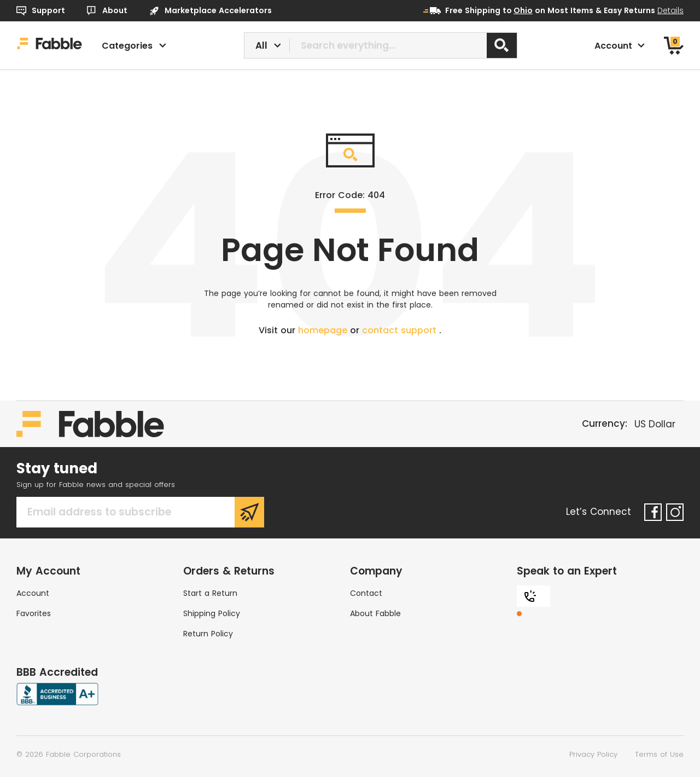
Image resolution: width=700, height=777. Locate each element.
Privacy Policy (593, 754)
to (518, 10)
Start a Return (210, 593)
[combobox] (381, 45)
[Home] (49, 45)
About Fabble (375, 613)
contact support (401, 330)
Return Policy (208, 634)
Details (670, 10)
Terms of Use (659, 754)
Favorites (34, 613)
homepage (324, 330)
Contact (366, 593)
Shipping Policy (212, 613)
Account (33, 593)
